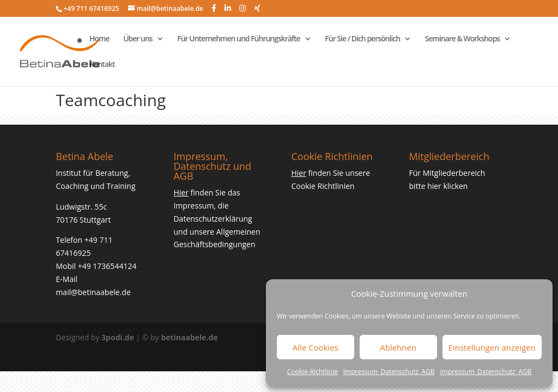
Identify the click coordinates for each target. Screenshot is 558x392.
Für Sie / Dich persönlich (362, 39)
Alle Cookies (316, 347)
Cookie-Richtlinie (313, 372)
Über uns (138, 39)
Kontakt (102, 65)
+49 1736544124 (107, 266)
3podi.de (118, 337)
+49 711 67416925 (91, 8)
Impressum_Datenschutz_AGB (389, 372)
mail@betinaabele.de (93, 292)
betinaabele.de (189, 337)
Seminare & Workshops (462, 39)
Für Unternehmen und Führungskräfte (238, 39)
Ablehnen (398, 347)
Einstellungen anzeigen (492, 347)
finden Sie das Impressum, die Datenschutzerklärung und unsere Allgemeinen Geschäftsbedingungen (217, 218)
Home (99, 39)
